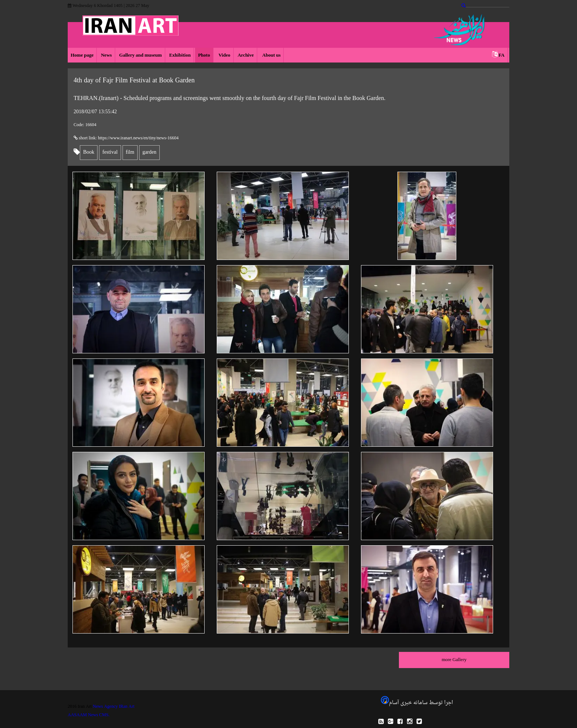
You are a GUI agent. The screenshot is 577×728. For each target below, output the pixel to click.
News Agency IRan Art (114, 707)
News (106, 55)
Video (224, 55)
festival (110, 152)
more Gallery (454, 660)
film (130, 152)
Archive (246, 55)
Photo (204, 55)
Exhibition (180, 55)
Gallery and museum (141, 55)
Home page (82, 55)
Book (89, 152)
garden (149, 152)
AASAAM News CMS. (89, 715)
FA (502, 55)
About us (271, 55)
